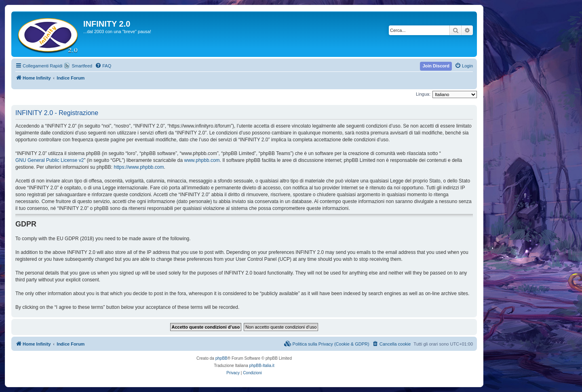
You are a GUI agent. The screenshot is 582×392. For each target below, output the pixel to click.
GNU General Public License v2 (50, 160)
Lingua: (423, 94)
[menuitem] (103, 66)
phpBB (221, 358)
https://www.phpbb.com (139, 167)
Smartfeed (82, 66)
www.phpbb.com (202, 160)
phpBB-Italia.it (262, 366)
